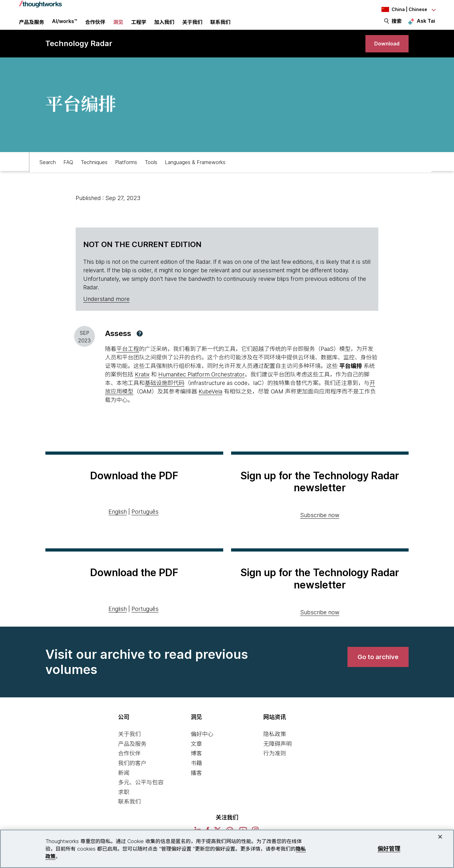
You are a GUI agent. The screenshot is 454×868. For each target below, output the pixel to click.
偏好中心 (202, 746)
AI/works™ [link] (65, 26)
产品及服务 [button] (32, 27)
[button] (140, 345)
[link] (385, 53)
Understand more (106, 311)
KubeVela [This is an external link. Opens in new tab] (210, 403)
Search (48, 173)
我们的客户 (132, 775)
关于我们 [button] (192, 27)
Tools (151, 173)
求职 (124, 804)
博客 (196, 765)
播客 (196, 785)
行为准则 (275, 765)
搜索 (397, 26)
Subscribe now (320, 527)
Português (145, 523)
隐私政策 (275, 746)
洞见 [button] (118, 27)
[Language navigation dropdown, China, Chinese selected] (400, 9)
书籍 (196, 775)
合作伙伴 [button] (95, 27)
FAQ (68, 173)
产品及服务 (132, 756)
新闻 (124, 785)
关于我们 (129, 746)
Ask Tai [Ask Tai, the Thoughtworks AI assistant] (426, 26)
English (118, 523)
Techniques (94, 173)
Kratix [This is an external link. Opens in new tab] (142, 386)
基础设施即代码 (165, 395)
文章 (196, 756)
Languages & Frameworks (195, 173)
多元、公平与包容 (141, 794)
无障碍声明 (277, 756)
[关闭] (440, 837)
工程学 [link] (139, 27)
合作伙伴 (129, 765)
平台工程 (128, 360)
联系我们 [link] (220, 27)
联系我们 (129, 813)
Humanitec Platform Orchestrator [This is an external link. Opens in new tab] (201, 386)
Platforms (126, 173)
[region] (227, 849)
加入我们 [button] (164, 27)
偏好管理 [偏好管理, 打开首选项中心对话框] (389, 849)
